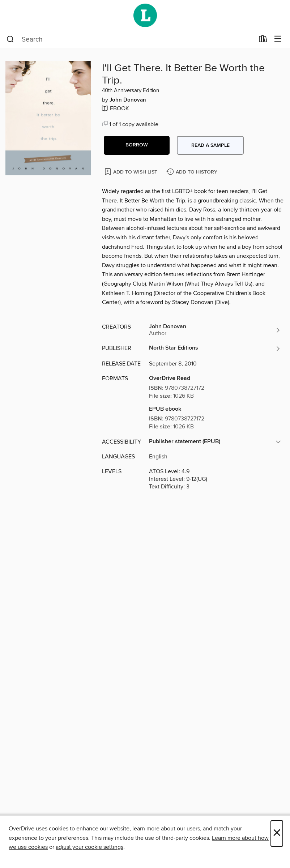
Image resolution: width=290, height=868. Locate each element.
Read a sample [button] (210, 145)
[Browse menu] (278, 39)
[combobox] (130, 39)
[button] (137, 145)
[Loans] (263, 40)
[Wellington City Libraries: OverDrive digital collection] (145, 15)
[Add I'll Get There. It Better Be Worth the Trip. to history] (193, 172)
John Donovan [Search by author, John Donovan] (128, 100)
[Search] (10, 39)
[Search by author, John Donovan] (215, 330)
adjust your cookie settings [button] (89, 847)
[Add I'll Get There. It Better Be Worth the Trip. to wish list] (131, 172)
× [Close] (277, 833)
